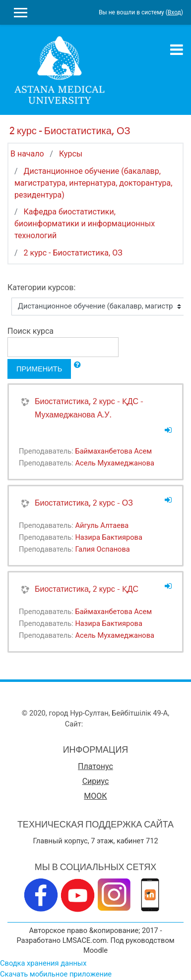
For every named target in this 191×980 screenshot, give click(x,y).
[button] (77, 365)
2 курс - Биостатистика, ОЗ (73, 253)
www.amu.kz (105, 724)
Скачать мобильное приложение (56, 974)
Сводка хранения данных (43, 963)
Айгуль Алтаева (102, 525)
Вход (174, 12)
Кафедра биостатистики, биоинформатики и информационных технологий (85, 224)
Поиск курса (31, 331)
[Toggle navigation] (177, 50)
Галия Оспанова (102, 549)
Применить (39, 369)
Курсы (71, 154)
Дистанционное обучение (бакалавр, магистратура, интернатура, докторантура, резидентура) (93, 183)
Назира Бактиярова (109, 537)
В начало (27, 154)
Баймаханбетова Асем (113, 451)
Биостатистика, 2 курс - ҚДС (87, 589)
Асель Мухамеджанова (115, 463)
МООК (95, 796)
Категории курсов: (41, 287)
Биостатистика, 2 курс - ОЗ (84, 503)
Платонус (95, 766)
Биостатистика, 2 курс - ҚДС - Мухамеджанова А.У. (89, 408)
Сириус (96, 781)
